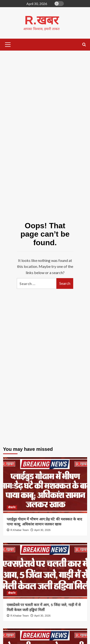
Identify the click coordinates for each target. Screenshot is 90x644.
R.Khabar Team (20, 530)
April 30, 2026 (42, 530)
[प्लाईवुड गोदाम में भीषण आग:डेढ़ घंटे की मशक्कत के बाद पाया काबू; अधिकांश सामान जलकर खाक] (45, 485)
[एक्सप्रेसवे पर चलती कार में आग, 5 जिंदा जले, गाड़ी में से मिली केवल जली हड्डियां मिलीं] (45, 571)
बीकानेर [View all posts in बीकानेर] (12, 507)
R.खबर (42, 20)
